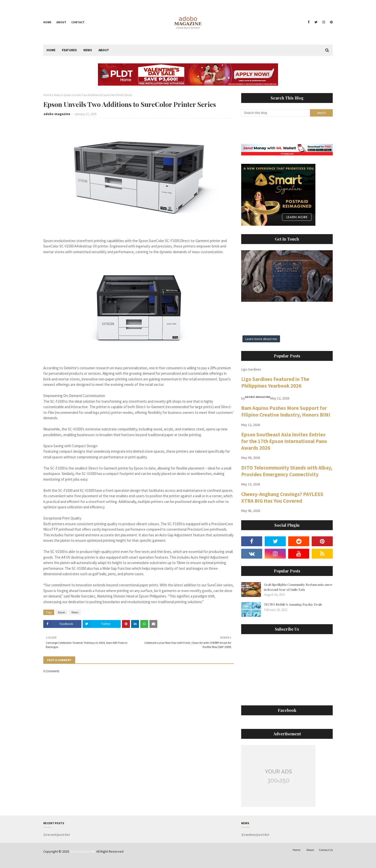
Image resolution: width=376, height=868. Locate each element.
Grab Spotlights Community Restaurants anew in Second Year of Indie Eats (298, 587)
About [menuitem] (104, 50)
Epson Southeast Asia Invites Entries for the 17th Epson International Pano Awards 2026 (284, 441)
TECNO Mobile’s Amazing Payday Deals (293, 604)
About (61, 22)
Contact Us (326, 850)
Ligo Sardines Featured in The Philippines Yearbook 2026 (275, 382)
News (57, 95)
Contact (78, 22)
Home (47, 22)
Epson (62, 612)
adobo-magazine (57, 114)
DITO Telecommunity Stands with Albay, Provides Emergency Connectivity (287, 471)
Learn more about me (261, 339)
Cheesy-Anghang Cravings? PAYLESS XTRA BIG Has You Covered (282, 497)
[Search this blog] (276, 113)
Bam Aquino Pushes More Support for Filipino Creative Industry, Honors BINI (286, 411)
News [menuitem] (88, 50)
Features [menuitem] (69, 50)
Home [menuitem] (51, 50)
